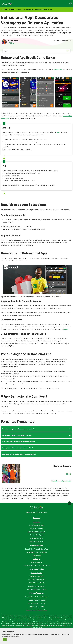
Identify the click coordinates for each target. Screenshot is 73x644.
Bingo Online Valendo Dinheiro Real (37, 549)
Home (5, 10)
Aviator (66, 329)
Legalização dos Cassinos (37, 532)
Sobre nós (37, 522)
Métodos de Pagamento (37, 576)
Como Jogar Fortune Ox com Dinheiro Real (37, 565)
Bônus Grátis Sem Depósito (37, 600)
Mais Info (17, 636)
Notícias (11, 10)
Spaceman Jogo (36, 562)
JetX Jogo (36, 559)
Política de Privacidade (37, 542)
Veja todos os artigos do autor (61, 481)
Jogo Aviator (36, 555)
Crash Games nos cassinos (36, 586)
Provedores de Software (37, 583)
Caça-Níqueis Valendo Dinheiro (37, 552)
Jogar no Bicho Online (37, 607)
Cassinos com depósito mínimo (37, 610)
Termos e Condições (37, 535)
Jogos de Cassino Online (36, 579)
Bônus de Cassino (37, 573)
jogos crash (58, 69)
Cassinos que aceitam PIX (36, 603)
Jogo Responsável (36, 528)
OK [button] (5, 640)
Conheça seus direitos (37, 525)
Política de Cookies (36, 538)
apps (59, 132)
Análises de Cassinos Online (36, 589)
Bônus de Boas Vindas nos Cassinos (36, 597)
